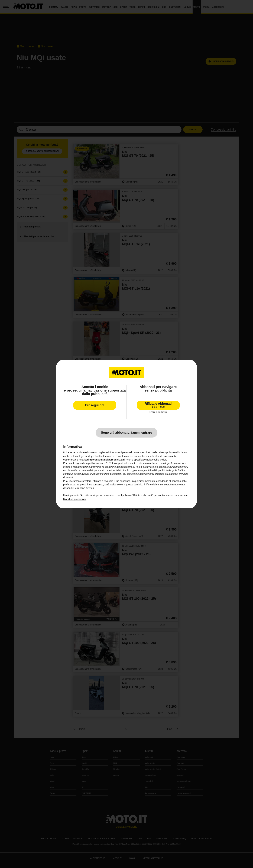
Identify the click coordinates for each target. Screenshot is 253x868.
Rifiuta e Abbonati (158, 405)
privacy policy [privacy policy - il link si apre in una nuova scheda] (165, 453)
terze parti (118, 463)
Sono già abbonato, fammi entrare (126, 433)
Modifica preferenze (75, 499)
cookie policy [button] (159, 460)
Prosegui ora (95, 405)
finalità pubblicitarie (161, 470)
